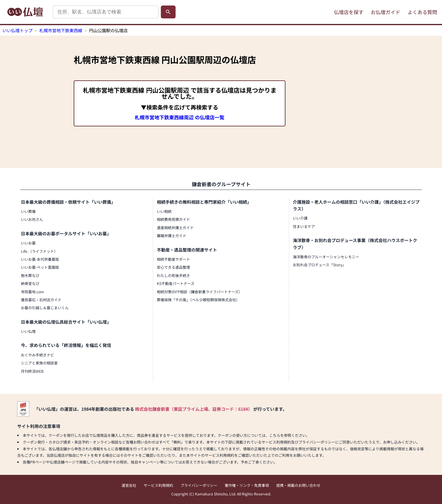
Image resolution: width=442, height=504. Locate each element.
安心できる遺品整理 (173, 267)
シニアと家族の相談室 (39, 363)
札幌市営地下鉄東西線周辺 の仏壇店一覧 (180, 117)
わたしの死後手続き (173, 275)
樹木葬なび (30, 275)
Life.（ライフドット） (39, 251)
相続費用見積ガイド (173, 219)
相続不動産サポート (173, 259)
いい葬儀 (28, 211)
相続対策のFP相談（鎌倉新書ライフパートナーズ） (200, 292)
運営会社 (129, 485)
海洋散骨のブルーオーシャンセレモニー (326, 257)
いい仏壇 (28, 331)
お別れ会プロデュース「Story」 (319, 265)
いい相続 (164, 211)
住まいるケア (304, 226)
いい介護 (300, 218)
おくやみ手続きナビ (37, 355)
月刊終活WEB (32, 371)
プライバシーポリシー (199, 485)
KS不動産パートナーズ (176, 283)
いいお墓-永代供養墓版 (40, 259)
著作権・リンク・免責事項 (247, 485)
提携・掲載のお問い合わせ (298, 485)
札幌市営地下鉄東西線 (61, 30)
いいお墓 (28, 243)
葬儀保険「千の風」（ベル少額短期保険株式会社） (198, 300)
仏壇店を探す (349, 12)
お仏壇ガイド (386, 12)
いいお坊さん (32, 219)
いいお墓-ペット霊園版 (40, 267)
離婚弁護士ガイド (172, 235)
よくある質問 (422, 12)
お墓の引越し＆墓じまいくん (45, 308)
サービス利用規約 (158, 485)
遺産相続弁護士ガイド (175, 227)
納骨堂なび (30, 283)
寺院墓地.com (32, 292)
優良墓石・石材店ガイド (41, 300)
